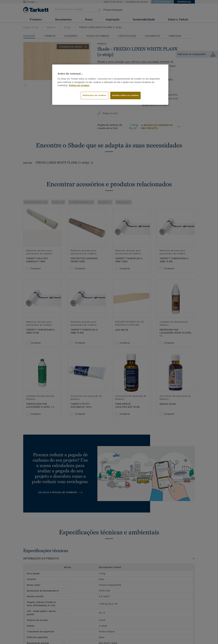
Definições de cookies (94, 95)
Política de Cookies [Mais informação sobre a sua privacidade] (79, 85)
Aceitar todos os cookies (125, 95)
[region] (110, 85)
